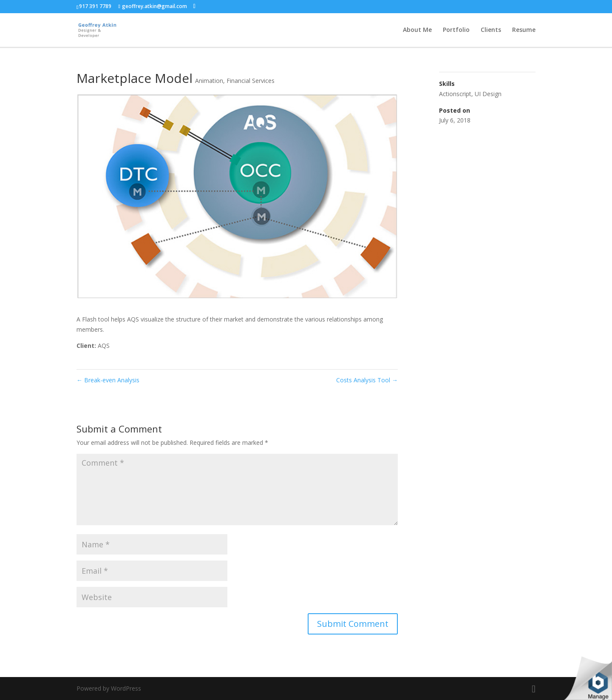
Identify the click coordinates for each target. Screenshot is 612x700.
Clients (491, 30)
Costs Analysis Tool (367, 380)
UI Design (488, 94)
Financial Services (251, 81)
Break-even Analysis (108, 380)
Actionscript (455, 94)
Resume (524, 30)
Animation (209, 81)
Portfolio (456, 30)
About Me (417, 30)
